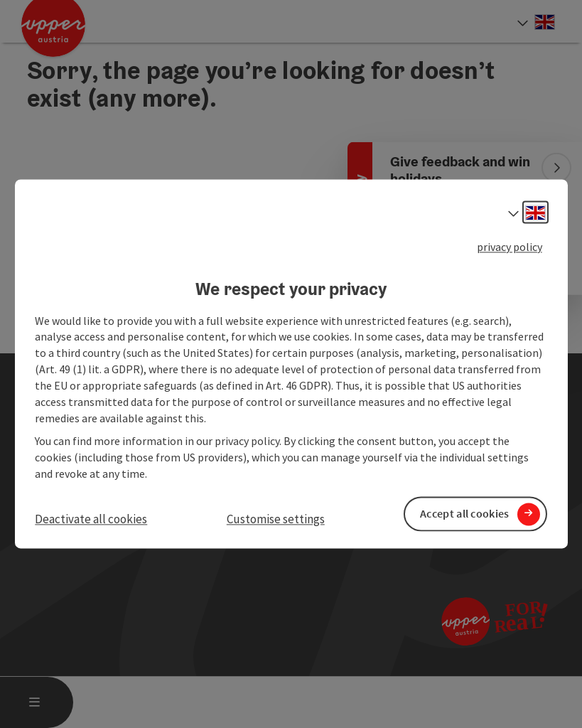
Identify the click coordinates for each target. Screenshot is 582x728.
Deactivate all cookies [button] (91, 519)
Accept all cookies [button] (464, 514)
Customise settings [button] (276, 519)
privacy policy (510, 247)
